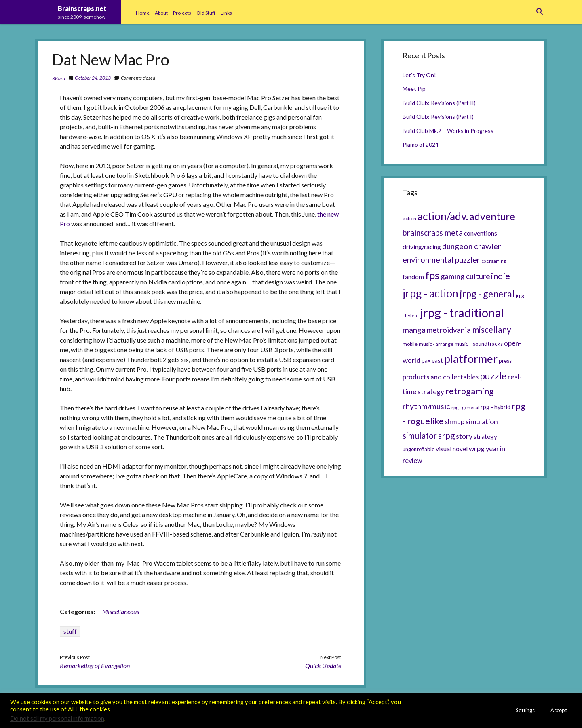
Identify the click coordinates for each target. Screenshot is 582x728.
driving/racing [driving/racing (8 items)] (422, 247)
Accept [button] (559, 710)
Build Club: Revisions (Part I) (438, 117)
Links (226, 13)
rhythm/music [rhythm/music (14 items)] (426, 406)
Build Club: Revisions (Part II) (439, 103)
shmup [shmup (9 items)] (455, 422)
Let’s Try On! (419, 75)
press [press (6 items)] (505, 361)
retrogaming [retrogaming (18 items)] (470, 391)
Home (143, 13)
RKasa (59, 78)
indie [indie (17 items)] (501, 276)
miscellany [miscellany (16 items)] (492, 330)
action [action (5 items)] (409, 218)
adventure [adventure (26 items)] (492, 216)
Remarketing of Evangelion (95, 666)
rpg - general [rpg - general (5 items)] (465, 407)
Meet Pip (414, 89)
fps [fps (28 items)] (432, 275)
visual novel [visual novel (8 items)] (452, 449)
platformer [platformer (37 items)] (471, 359)
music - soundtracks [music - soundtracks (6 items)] (479, 344)
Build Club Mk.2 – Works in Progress (448, 131)
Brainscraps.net (82, 8)
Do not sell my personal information (57, 719)
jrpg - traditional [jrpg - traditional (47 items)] (462, 312)
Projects (182, 13)
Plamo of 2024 (421, 144)
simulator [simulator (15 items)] (420, 436)
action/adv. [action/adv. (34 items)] (443, 216)
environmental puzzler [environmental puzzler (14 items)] (441, 259)
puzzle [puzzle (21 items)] (493, 376)
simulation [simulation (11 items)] (482, 421)
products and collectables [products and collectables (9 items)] (441, 377)
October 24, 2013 (93, 78)
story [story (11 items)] (464, 436)
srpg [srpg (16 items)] (446, 436)
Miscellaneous (121, 611)
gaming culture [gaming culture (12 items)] (465, 276)
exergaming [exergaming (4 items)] (494, 261)
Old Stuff (206, 13)
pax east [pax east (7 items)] (432, 361)
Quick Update (323, 666)
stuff (70, 631)
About (161, 13)
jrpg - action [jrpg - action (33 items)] (430, 293)
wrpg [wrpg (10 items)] (477, 449)
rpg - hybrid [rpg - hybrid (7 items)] (496, 407)
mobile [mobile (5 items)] (410, 344)
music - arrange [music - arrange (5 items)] (436, 344)
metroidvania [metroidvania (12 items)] (449, 330)
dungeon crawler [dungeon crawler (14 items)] (472, 246)
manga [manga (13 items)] (414, 330)
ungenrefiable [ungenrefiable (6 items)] (419, 449)
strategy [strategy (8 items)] (485, 436)
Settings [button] (525, 710)
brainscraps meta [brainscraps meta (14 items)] (433, 232)
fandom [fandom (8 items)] (413, 277)
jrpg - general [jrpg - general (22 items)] (487, 294)
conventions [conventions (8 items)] (481, 233)
